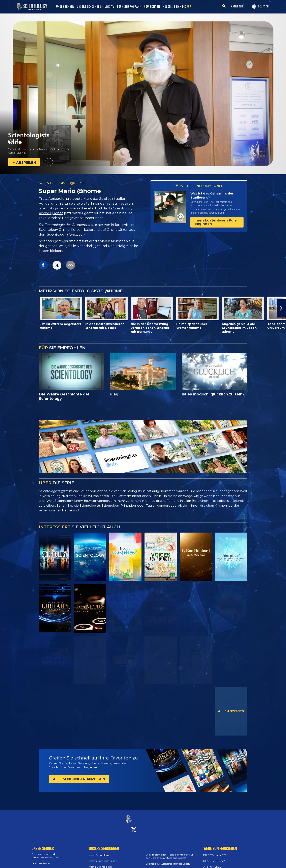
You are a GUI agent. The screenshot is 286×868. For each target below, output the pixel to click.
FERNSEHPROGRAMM (129, 7)
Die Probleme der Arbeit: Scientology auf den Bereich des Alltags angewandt (169, 853)
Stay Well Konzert (156, 866)
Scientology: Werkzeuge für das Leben (168, 860)
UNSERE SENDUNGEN (89, 7)
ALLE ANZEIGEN (231, 711)
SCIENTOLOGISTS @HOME (62, 183)
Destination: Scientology (103, 857)
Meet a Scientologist (100, 863)
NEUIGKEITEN (152, 7)
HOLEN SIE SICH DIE (177, 7)
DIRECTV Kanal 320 (215, 852)
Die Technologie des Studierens (64, 225)
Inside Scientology (99, 852)
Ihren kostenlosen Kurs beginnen (216, 222)
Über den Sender (41, 860)
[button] (281, 308)
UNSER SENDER (65, 7)
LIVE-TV (109, 7)
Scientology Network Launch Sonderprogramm (47, 852)
